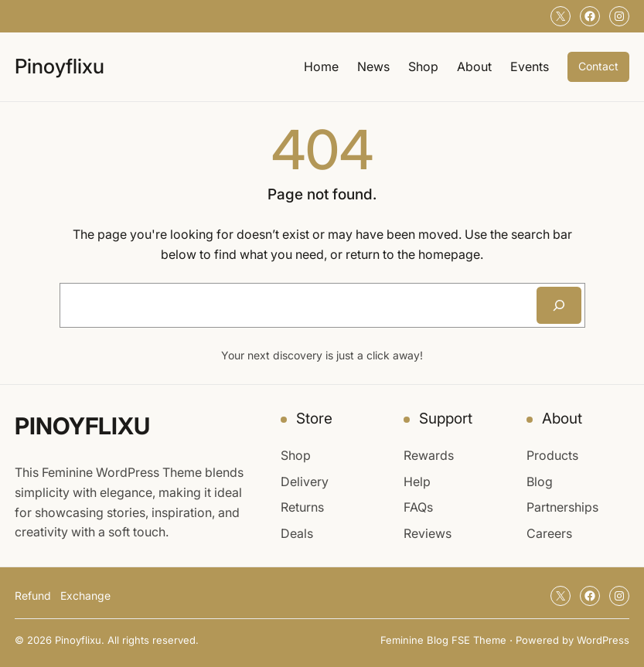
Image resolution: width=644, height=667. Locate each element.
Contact (598, 66)
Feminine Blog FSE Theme (443, 640)
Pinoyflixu (60, 66)
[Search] (559, 305)
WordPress (603, 640)
